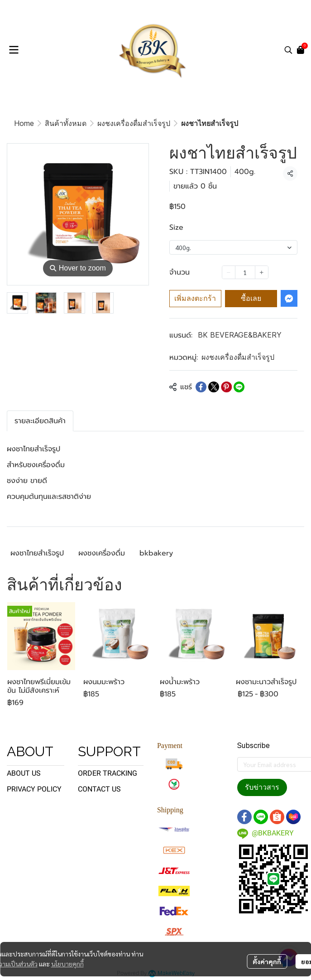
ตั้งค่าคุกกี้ (267, 961)
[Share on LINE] (239, 387)
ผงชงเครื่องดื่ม (102, 553)
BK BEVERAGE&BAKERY (240, 335)
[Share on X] (214, 387)
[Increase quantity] (262, 272)
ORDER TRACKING (108, 773)
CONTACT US (99, 789)
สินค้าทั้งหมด (66, 123)
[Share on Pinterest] (226, 387)
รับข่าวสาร (262, 787)
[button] (288, 50)
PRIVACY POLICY (34, 789)
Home (24, 123)
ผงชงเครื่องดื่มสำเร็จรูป (134, 123)
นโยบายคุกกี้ (67, 964)
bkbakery (156, 553)
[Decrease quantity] (229, 272)
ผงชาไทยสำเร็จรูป (37, 553)
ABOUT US (24, 773)
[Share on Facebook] (201, 387)
